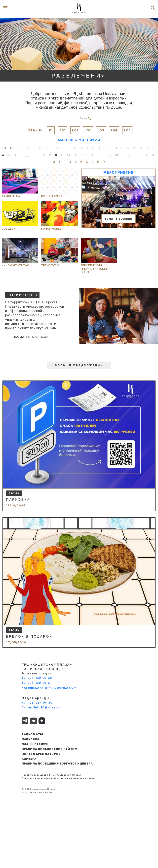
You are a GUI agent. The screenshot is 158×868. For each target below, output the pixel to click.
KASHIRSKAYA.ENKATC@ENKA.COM (49, 688)
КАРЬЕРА (29, 759)
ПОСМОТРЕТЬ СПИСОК (31, 337)
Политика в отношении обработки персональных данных (59, 778)
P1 (51, 130)
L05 (127, 130)
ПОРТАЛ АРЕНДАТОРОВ (41, 754)
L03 (101, 130)
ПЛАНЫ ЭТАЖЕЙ (35, 744)
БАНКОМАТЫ (32, 734)
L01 (75, 130)
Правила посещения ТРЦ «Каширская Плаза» (52, 775)
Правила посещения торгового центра (57, 764)
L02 (88, 130)
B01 (62, 130)
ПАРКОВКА (31, 739)
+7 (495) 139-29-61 (37, 683)
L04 (114, 130)
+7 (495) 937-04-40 (37, 703)
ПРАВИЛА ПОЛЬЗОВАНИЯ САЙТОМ (50, 749)
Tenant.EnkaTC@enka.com (42, 707)
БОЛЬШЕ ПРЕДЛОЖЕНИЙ (79, 365)
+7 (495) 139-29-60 (37, 678)
